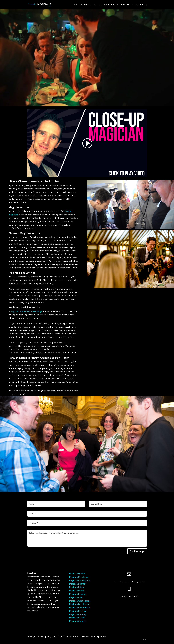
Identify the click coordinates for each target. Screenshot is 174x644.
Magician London (77, 574)
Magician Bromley (78, 614)
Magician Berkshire (78, 611)
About (125, 5)
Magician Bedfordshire (80, 608)
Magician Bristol (77, 587)
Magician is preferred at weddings (26, 311)
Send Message (137, 551)
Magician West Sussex (80, 601)
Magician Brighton (78, 584)
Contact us (139, 5)
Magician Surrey (77, 591)
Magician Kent (76, 597)
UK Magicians (107, 5)
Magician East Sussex (79, 604)
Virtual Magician (85, 5)
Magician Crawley (77, 621)
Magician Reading (78, 594)
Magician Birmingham (80, 580)
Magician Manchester (79, 577)
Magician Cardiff (77, 618)
